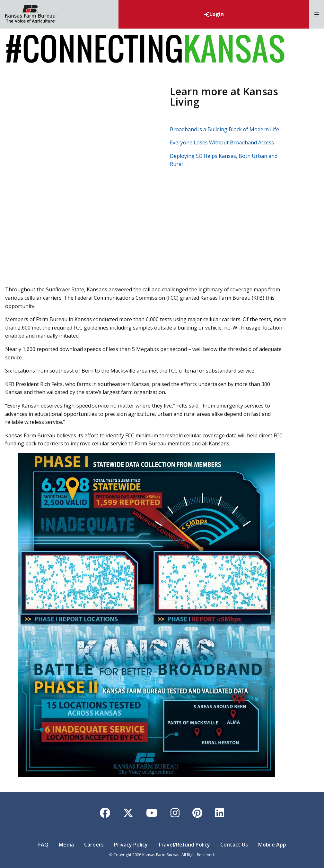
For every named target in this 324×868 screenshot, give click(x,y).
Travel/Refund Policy (184, 845)
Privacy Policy (131, 845)
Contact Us (234, 845)
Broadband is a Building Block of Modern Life (224, 129)
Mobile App (272, 845)
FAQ (43, 845)
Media (66, 845)
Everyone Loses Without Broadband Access (222, 142)
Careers (94, 845)
